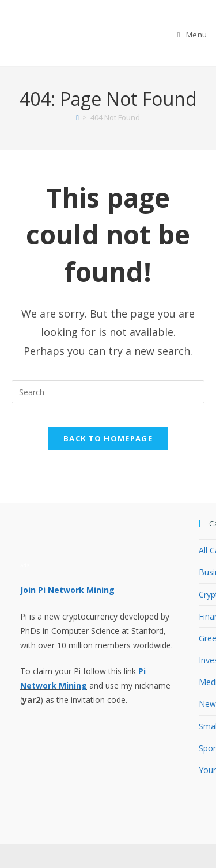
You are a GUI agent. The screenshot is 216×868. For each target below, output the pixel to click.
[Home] (77, 117)
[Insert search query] (108, 392)
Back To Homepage (108, 438)
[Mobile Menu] (192, 35)
